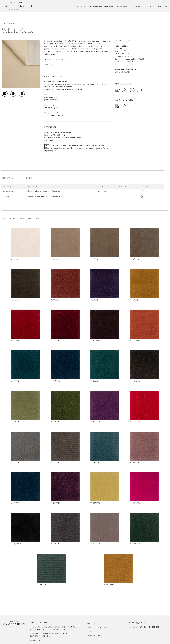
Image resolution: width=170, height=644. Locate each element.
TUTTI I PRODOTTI (9, 24)
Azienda (81, 6)
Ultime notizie (94, 636)
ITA (160, 6)
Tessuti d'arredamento (101, 6)
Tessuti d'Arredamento (99, 627)
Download (123, 6)
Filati (90, 631)
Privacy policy (36, 640)
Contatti (150, 6)
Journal (137, 6)
